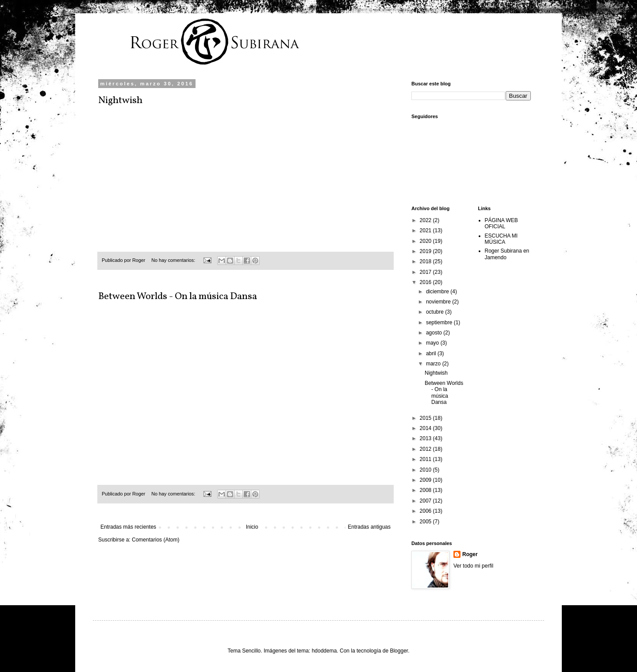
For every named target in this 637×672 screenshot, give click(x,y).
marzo (434, 364)
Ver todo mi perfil (473, 566)
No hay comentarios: (174, 260)
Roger (470, 554)
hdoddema (324, 651)
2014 (426, 428)
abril (432, 353)
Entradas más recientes (128, 527)
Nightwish (120, 101)
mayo (433, 343)
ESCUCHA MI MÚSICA (501, 239)
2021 (426, 230)
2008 (426, 490)
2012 (426, 449)
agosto (435, 333)
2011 (426, 459)
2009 (426, 480)
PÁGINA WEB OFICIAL (501, 223)
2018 (426, 261)
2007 (426, 501)
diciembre (438, 292)
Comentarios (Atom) (155, 540)
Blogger (399, 651)
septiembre (440, 323)
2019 (426, 251)
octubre (436, 312)
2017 (426, 272)
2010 (426, 470)
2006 (426, 511)
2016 (426, 282)
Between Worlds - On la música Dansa (178, 297)
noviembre (439, 302)
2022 (426, 220)
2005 (426, 522)
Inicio (252, 527)
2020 (426, 241)
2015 (426, 418)
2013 (426, 438)
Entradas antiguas (369, 527)
